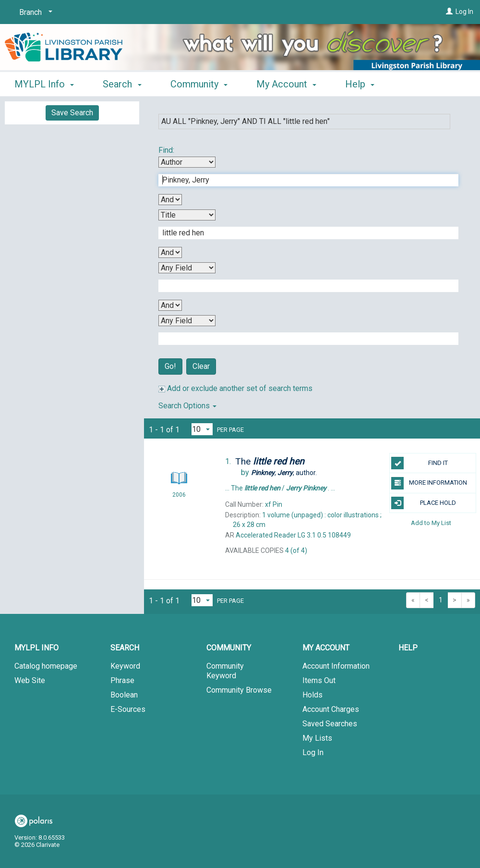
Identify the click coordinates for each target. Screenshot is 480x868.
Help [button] (360, 84)
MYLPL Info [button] (44, 84)
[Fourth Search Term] (303, 339)
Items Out (319, 680)
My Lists (317, 738)
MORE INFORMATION (429, 483)
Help (408, 648)
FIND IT (420, 463)
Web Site (30, 680)
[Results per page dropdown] (202, 429)
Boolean (124, 695)
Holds (312, 695)
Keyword (125, 666)
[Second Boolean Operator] (170, 252)
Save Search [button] (72, 113)
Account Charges (331, 709)
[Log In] (449, 12)
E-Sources (128, 709)
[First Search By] (187, 162)
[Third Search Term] (303, 286)
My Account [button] (286, 84)
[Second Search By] (187, 215)
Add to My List (431, 523)
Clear (201, 366)
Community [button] (199, 84)
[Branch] (34, 12)
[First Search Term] (303, 180)
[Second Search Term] (303, 233)
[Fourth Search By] (187, 321)
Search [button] (122, 84)
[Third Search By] (187, 268)
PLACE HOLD (424, 503)
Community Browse (239, 690)
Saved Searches (330, 724)
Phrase (122, 680)
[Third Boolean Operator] (170, 305)
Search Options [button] (187, 406)
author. (284, 473)
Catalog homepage (46, 666)
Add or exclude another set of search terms (235, 388)
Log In (464, 12)
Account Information (336, 666)
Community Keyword (225, 671)
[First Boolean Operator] (170, 200)
